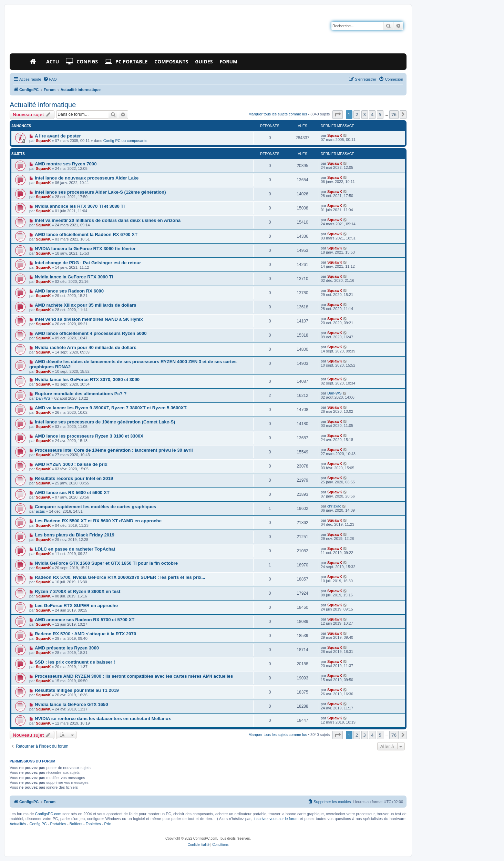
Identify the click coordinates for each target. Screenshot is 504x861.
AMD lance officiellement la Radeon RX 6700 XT (86, 234)
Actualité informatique (43, 105)
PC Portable (126, 62)
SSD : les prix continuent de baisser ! (75, 662)
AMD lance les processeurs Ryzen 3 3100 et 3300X (89, 436)
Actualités (18, 824)
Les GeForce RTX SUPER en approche (76, 606)
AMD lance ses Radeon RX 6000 (69, 291)
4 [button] (372, 114)
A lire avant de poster (58, 136)
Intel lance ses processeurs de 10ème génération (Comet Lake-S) (105, 422)
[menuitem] (50, 79)
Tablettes (93, 824)
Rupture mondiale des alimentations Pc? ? (81, 394)
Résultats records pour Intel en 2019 (74, 478)
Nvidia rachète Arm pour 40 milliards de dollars (86, 347)
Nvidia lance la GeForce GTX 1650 (71, 704)
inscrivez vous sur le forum (276, 819)
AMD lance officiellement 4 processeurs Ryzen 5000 (91, 333)
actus (40, 511)
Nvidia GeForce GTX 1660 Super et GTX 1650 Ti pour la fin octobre (106, 563)
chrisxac (334, 506)
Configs (82, 62)
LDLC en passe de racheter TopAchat (75, 549)
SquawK (43, 141)
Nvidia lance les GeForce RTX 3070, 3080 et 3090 (87, 380)
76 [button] (394, 114)
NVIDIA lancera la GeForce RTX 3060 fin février (85, 249)
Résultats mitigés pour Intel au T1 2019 (77, 690)
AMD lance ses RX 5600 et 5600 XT (72, 493)
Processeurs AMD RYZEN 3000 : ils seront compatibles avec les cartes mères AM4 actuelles (134, 676)
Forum (228, 61)
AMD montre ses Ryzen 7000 (66, 164)
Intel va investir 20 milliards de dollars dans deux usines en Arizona (108, 220)
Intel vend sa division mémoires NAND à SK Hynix (89, 319)
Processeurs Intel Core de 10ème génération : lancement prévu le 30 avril (114, 450)
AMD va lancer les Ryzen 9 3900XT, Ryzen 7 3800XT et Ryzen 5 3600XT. (111, 408)
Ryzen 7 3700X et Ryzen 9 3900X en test (78, 591)
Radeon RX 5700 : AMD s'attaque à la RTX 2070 (85, 634)
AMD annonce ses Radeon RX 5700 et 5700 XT (85, 620)
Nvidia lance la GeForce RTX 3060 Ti (74, 277)
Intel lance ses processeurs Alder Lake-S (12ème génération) (100, 192)
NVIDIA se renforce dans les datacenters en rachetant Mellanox (103, 719)
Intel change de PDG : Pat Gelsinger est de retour (88, 263)
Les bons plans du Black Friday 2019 (75, 535)
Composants (171, 61)
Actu (53, 61)
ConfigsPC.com (48, 814)
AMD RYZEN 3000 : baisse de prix (71, 464)
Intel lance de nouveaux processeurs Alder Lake (87, 178)
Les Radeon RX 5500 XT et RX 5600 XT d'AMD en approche (98, 521)
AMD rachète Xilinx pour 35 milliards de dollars (86, 305)
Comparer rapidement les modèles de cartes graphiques (96, 507)
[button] (338, 114)
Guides (204, 61)
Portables (58, 824)
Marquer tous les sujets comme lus (278, 114)
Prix (108, 824)
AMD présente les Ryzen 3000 (67, 648)
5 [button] (380, 114)
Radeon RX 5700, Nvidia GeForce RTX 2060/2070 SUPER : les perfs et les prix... (120, 577)
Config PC (38, 824)
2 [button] (357, 114)
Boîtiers (76, 824)
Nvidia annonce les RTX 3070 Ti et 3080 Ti (80, 206)
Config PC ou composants (125, 141)
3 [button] (365, 114)
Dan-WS (43, 398)
